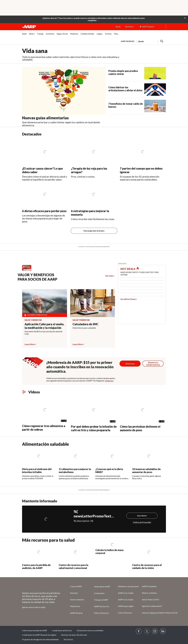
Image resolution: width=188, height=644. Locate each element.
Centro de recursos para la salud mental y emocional (73, 566)
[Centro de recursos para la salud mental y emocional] (76, 556)
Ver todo (109, 276)
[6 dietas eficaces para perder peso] (45, 202)
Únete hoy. (109, 381)
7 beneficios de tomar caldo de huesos (126, 105)
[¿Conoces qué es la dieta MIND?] (112, 463)
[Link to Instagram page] (155, 631)
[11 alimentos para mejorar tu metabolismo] (76, 463)
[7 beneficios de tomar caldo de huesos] (137, 106)
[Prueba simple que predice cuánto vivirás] (137, 73)
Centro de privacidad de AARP (35, 630)
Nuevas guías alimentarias (45, 118)
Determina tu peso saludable (84, 328)
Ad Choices (68, 639)
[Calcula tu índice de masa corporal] (112, 549)
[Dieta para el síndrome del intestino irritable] (39, 463)
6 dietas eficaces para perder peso (44, 211)
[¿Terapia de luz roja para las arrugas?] (94, 158)
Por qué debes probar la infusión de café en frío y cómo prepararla (94, 428)
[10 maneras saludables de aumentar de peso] (149, 463)
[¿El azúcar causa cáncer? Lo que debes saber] (45, 160)
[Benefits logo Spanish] (28, 271)
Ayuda (118, 27)
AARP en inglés (128, 41)
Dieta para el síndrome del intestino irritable (37, 471)
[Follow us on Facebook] (139, 631)
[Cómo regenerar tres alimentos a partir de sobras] (45, 414)
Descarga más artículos (94, 231)
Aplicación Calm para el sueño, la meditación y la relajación (44, 326)
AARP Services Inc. (102, 606)
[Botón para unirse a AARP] (130, 364)
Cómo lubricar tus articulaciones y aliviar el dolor (125, 89)
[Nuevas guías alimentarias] (65, 97)
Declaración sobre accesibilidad (90, 630)
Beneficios (129, 27)
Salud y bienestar (33, 320)
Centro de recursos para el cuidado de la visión (147, 566)
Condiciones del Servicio (62, 630)
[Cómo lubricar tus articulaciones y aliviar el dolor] (137, 90)
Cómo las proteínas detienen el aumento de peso (140, 428)
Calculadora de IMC (85, 324)
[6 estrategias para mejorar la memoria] (94, 201)
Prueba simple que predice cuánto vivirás (123, 72)
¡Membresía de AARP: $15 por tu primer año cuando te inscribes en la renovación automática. (80, 367)
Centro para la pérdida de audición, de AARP (36, 566)
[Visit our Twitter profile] (147, 631)
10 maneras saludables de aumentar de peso (146, 471)
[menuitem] (24, 35)
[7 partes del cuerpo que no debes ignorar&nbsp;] (143, 160)
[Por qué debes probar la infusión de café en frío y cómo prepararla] (94, 414)
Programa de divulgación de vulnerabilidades (40, 639)
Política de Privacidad (142, 522)
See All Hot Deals (128, 299)
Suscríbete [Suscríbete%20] (142, 516)
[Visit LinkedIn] (163, 631)
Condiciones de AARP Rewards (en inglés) (39, 635)
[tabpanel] (142, 41)
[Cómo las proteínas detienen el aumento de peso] (143, 414)
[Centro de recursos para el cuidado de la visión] (149, 556)
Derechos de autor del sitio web (74, 635)
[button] (185, 18)
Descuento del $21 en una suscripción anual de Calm (43, 333)
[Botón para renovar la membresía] (153, 364)
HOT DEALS (128, 269)
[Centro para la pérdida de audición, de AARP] (39, 556)
